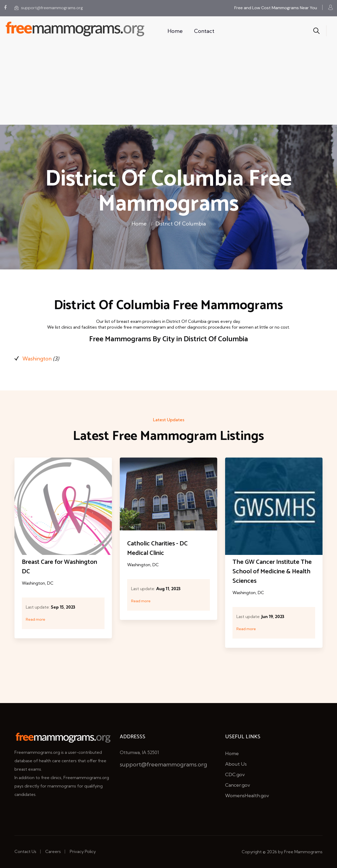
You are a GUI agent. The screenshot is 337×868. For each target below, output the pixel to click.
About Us (236, 764)
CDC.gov (235, 774)
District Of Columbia (181, 224)
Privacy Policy (83, 851)
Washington (37, 358)
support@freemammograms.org (49, 8)
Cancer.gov (238, 785)
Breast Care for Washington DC (60, 567)
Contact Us (25, 851)
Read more (36, 619)
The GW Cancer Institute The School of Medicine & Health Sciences (272, 572)
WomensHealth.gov (247, 796)
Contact (204, 31)
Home (175, 31)
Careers (53, 851)
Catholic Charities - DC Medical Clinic (157, 548)
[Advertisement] (168, 85)
